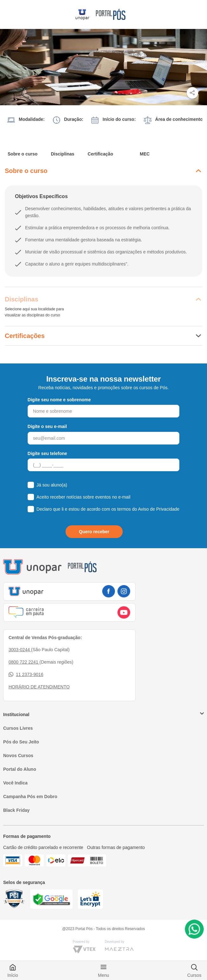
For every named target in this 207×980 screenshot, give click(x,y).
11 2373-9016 (26, 675)
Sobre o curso (23, 154)
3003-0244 (20, 650)
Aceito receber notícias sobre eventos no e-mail (83, 497)
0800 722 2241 (24, 662)
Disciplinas (63, 154)
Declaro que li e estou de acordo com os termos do (108, 509)
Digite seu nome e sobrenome (59, 400)
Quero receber (94, 532)
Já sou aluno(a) (52, 485)
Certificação (100, 154)
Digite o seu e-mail (47, 426)
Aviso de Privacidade (159, 509)
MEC (145, 154)
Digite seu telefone (47, 453)
